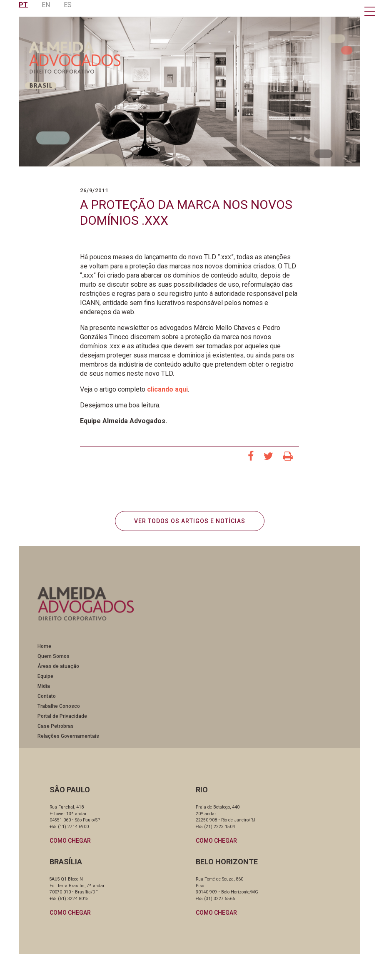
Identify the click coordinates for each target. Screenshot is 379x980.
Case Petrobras (56, 727)
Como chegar (71, 841)
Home (44, 647)
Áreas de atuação (58, 667)
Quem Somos (54, 657)
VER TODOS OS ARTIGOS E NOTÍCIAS (190, 521)
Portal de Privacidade (62, 717)
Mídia (44, 687)
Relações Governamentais (68, 737)
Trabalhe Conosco (59, 707)
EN (46, 5)
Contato (47, 697)
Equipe (45, 677)
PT (23, 5)
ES (68, 5)
